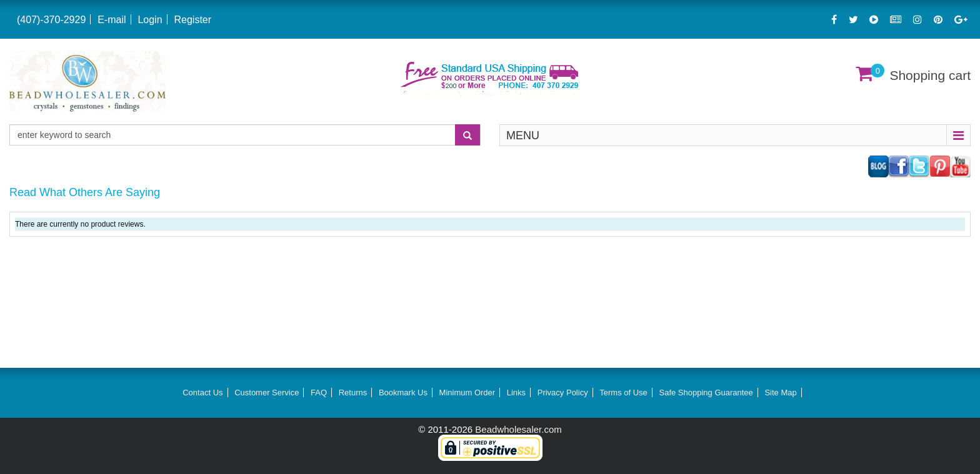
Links (516, 393)
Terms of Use (623, 393)
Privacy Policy (563, 393)
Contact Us (202, 393)
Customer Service (267, 393)
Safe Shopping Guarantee (706, 393)
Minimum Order (467, 393)
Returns (353, 393)
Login (150, 20)
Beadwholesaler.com (518, 429)
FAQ (319, 393)
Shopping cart (930, 75)
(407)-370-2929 (51, 20)
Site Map (780, 393)
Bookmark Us (403, 393)
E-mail (112, 20)
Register (192, 20)
